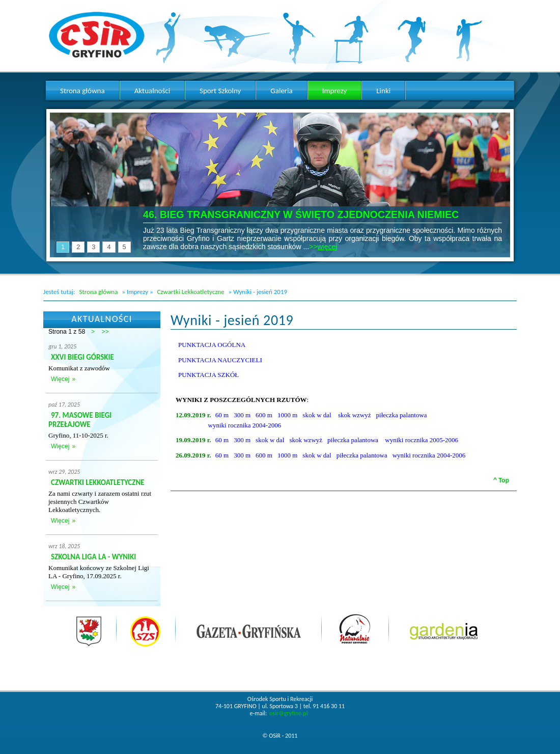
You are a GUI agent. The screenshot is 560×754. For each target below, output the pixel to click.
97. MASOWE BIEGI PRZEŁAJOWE (80, 420)
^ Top (501, 480)
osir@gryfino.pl (288, 713)
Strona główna (98, 292)
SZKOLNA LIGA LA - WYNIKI (93, 557)
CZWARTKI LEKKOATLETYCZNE (98, 482)
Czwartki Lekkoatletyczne (191, 292)
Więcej (60, 379)
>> (105, 332)
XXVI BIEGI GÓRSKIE (82, 357)
